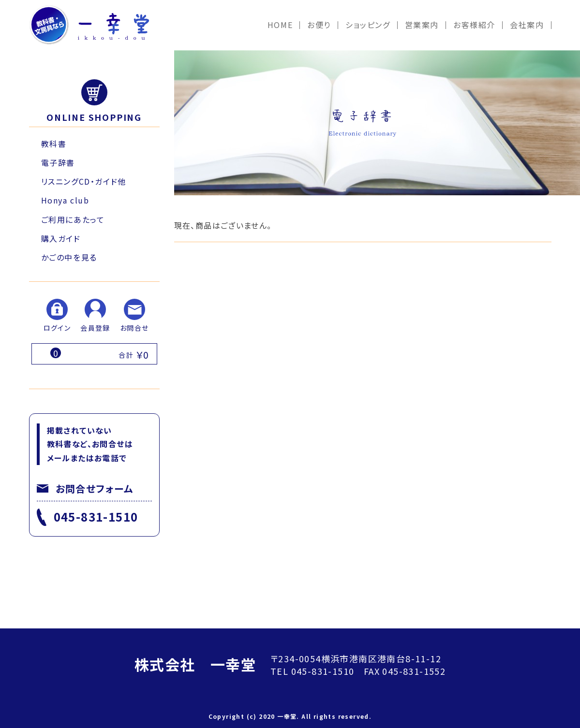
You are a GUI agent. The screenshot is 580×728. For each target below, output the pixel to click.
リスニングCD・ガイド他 (84, 181)
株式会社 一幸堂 (195, 664)
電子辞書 (58, 162)
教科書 (54, 144)
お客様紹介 (474, 25)
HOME (280, 25)
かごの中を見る (69, 257)
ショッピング (368, 25)
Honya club (65, 200)
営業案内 (422, 25)
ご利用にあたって (73, 219)
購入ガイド (61, 238)
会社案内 (527, 25)
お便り (319, 25)
